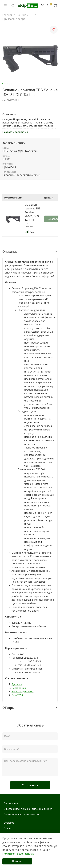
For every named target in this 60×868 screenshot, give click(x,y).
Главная (7, 15)
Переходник (19, 688)
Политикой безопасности (18, 854)
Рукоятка (17, 684)
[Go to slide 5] (12, 84)
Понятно (17, 861)
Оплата (8, 828)
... (32, 15)
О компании (11, 803)
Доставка (9, 823)
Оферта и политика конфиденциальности (28, 809)
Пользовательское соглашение (22, 814)
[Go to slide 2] (5, 84)
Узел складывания (22, 691)
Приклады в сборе (14, 19)
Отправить (30, 785)
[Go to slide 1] (3, 84)
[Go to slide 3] (7, 84)
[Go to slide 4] (9, 84)
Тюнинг (21, 15)
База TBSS (17, 695)
